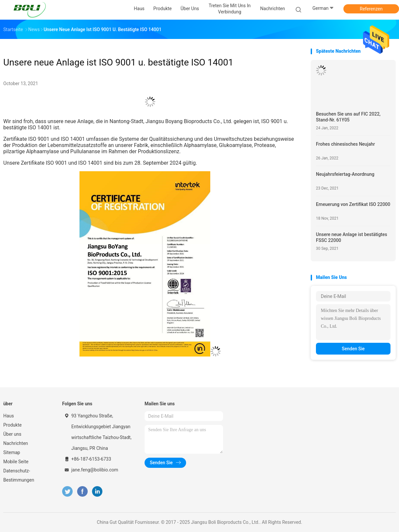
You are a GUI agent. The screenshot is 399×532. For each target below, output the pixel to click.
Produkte (12, 425)
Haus (9, 416)
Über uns (12, 434)
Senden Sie (353, 349)
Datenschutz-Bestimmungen (19, 475)
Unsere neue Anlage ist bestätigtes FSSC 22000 (352, 237)
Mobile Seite (16, 462)
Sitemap (12, 452)
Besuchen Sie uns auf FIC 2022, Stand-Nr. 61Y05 (348, 117)
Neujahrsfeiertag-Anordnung (345, 174)
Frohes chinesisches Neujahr (345, 144)
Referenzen (371, 9)
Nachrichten (16, 443)
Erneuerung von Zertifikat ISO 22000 (353, 204)
